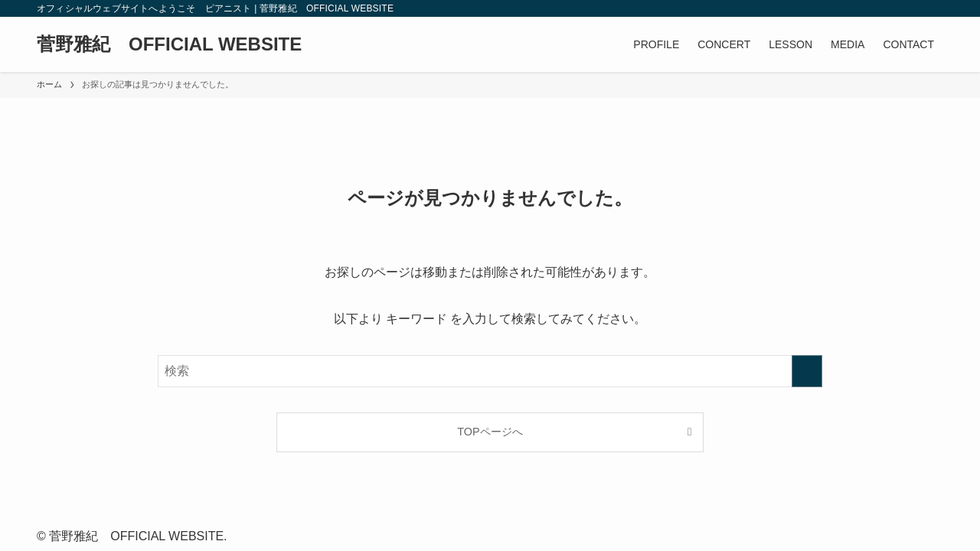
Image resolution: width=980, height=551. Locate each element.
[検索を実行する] (807, 371)
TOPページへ (490, 432)
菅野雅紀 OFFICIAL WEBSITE (169, 44)
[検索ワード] (490, 371)
